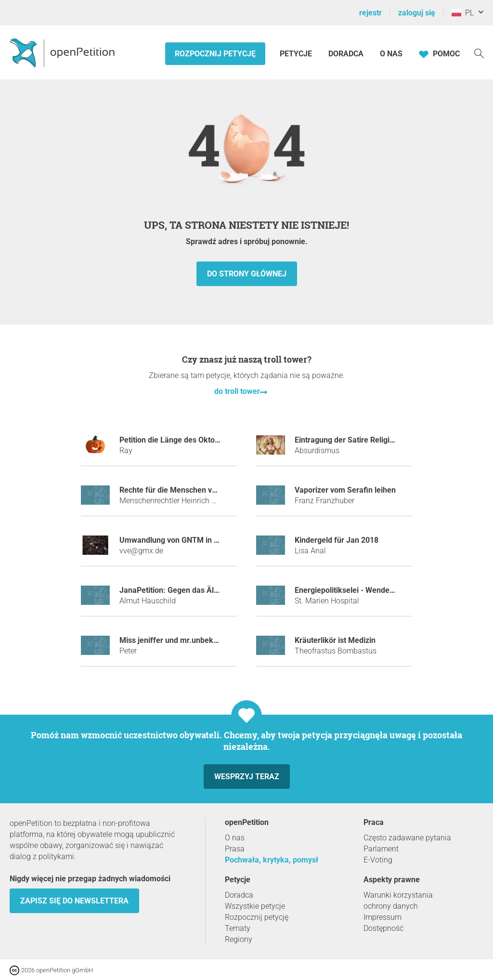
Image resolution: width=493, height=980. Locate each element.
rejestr (370, 13)
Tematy (238, 928)
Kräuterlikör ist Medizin (335, 640)
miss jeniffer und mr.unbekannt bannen (188, 640)
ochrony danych (391, 906)
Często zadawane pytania (407, 838)
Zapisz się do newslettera (74, 901)
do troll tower (237, 391)
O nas (391, 54)
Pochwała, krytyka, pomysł (272, 860)
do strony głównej (247, 274)
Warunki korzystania (398, 895)
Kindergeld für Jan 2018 (337, 540)
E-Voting (378, 860)
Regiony (239, 939)
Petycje (297, 54)
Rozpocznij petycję (215, 54)
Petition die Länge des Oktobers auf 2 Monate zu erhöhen (219, 440)
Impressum (383, 917)
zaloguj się (417, 13)
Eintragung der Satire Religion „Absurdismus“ (373, 440)
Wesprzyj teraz (247, 777)
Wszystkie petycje (255, 906)
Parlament (381, 849)
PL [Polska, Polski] (463, 13)
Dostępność (383, 928)
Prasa (235, 849)
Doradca (346, 54)
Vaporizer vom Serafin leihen (345, 490)
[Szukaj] (479, 53)
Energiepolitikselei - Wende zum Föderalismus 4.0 (382, 590)
